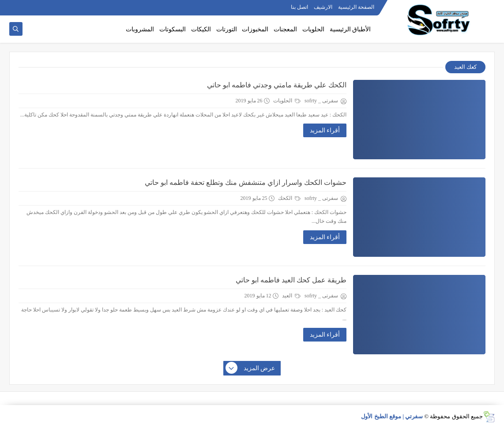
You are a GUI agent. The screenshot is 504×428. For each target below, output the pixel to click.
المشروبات (140, 29)
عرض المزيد (251, 368)
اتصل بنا (299, 7)
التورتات (227, 29)
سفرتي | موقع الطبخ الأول (392, 416)
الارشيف (323, 7)
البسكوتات (173, 29)
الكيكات (201, 29)
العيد (291, 296)
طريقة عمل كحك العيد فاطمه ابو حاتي (291, 280)
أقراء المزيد (325, 130)
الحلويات (313, 29)
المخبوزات (255, 29)
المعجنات (285, 29)
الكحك (289, 198)
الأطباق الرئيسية (350, 29)
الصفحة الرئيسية (356, 7)
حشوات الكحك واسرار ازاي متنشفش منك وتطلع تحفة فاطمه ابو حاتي (246, 182)
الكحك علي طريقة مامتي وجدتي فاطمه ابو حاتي (277, 85)
